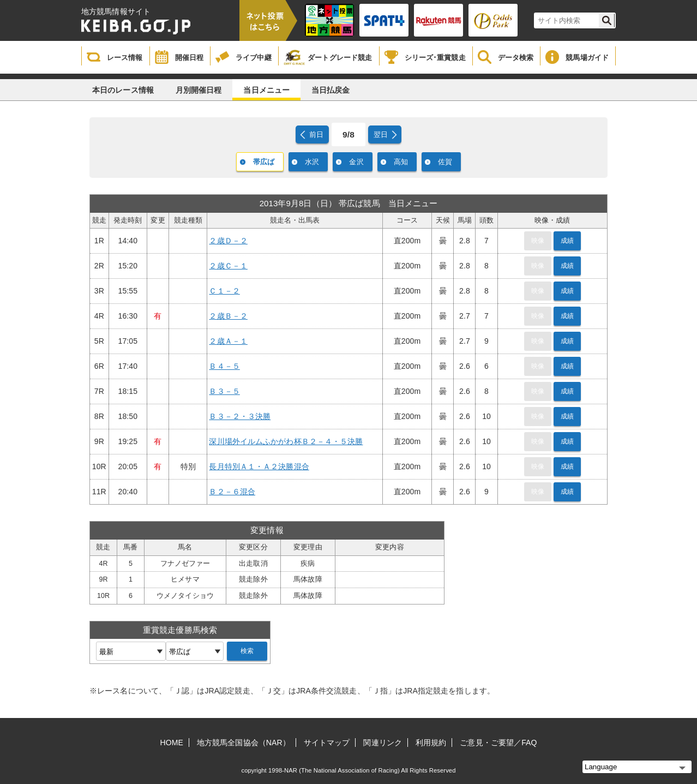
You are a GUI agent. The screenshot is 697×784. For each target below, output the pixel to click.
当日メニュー (266, 90)
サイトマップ (327, 743)
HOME (172, 743)
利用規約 (431, 743)
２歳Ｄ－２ (228, 241)
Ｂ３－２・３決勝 (240, 416)
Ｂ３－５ (224, 391)
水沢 (312, 162)
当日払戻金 (331, 90)
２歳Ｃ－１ (228, 266)
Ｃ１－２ (224, 291)
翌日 (381, 134)
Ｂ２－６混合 (232, 492)
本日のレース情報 (123, 90)
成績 (567, 241)
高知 (401, 162)
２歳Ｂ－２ (228, 316)
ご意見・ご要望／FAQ (498, 743)
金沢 (356, 162)
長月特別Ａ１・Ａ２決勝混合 (259, 466)
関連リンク (383, 743)
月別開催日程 (199, 90)
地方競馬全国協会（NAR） (244, 743)
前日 (316, 134)
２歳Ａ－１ (228, 341)
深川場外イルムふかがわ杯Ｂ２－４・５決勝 (286, 441)
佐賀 (445, 162)
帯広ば (264, 162)
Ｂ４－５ (224, 366)
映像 (538, 241)
